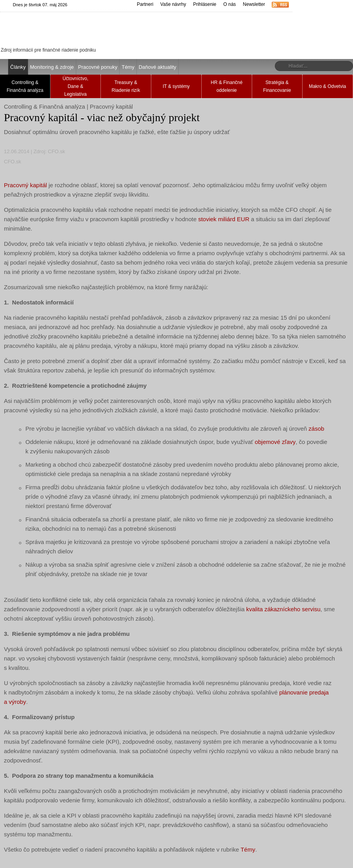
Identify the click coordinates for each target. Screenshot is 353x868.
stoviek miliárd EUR (224, 219)
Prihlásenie (205, 4)
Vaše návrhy (173, 4)
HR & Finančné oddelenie (227, 86)
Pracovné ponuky (98, 67)
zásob (316, 429)
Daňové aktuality (158, 67)
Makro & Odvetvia (327, 86)
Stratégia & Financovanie (277, 86)
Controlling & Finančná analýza (25, 86)
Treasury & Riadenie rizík (126, 86)
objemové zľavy (275, 442)
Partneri (145, 4)
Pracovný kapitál (25, 185)
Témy (128, 67)
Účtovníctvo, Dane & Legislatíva (75, 86)
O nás (229, 4)
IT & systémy (176, 86)
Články (18, 67)
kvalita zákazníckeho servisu (283, 609)
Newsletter (254, 4)
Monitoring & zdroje (52, 67)
